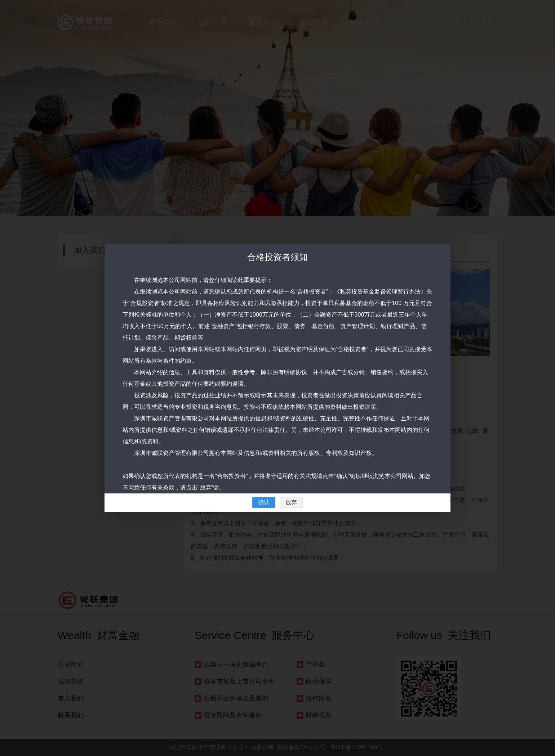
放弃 (291, 502)
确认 (264, 502)
